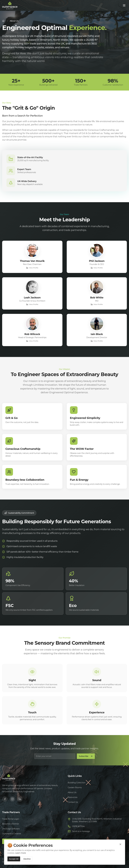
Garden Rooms (75, 788)
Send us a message (81, 831)
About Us (72, 792)
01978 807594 (78, 826)
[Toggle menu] (124, 5)
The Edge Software (11, 829)
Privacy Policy (96, 857)
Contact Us (73, 802)
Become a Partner (11, 824)
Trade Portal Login (11, 819)
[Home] (3, 21)
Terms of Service (113, 857)
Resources (73, 797)
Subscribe (86, 756)
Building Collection (77, 783)
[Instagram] (12, 799)
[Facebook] (5, 799)
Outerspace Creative (12, 834)
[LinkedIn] (20, 799)
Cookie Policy (105, 863)
